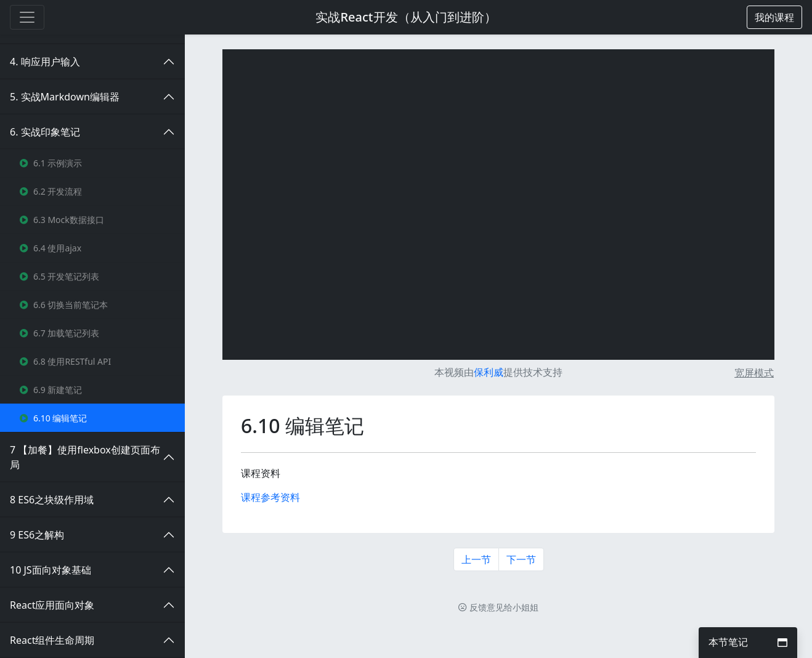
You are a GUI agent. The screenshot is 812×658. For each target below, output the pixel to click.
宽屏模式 (754, 373)
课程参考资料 (270, 497)
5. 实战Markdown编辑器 (65, 97)
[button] (774, 17)
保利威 (489, 372)
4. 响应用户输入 (45, 62)
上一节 (476, 559)
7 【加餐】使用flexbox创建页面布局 (85, 457)
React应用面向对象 (52, 605)
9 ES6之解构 (37, 535)
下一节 (521, 559)
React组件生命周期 (52, 640)
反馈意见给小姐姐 (498, 607)
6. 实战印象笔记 (45, 132)
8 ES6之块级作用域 (52, 500)
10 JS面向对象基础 (51, 570)
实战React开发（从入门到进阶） (406, 17)
